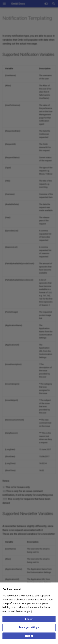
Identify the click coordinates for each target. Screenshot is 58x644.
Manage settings (29, 627)
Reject (29, 636)
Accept (29, 619)
